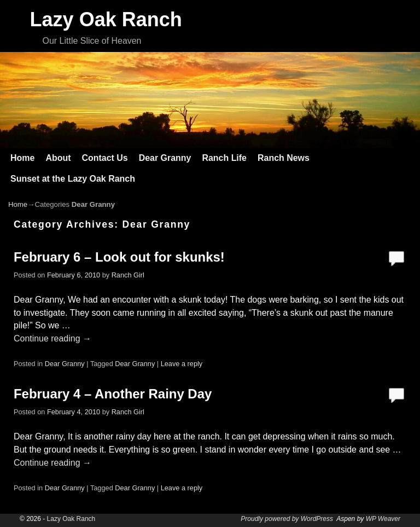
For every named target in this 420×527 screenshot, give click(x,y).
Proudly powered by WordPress (287, 519)
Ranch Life (224, 158)
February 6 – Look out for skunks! (119, 257)
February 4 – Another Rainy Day (113, 394)
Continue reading (52, 338)
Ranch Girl (128, 275)
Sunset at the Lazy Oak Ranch (73, 179)
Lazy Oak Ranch (106, 19)
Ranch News (284, 158)
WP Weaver (383, 519)
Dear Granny (165, 158)
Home (22, 158)
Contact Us (104, 158)
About (58, 158)
